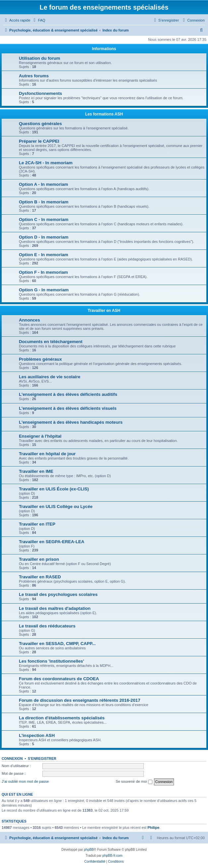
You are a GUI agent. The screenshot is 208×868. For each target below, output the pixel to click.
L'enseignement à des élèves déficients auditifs (68, 394)
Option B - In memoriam (44, 202)
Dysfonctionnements (40, 93)
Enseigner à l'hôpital (40, 436)
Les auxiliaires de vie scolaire (50, 377)
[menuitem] (39, 20)
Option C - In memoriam (44, 219)
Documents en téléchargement (51, 342)
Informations (104, 49)
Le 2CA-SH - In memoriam (46, 163)
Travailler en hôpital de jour (47, 454)
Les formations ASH (104, 114)
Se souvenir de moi (134, 782)
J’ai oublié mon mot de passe (25, 781)
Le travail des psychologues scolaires (58, 594)
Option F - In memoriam (43, 272)
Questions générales (40, 124)
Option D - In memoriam (44, 237)
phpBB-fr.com (112, 856)
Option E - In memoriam (44, 255)
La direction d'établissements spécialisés (62, 718)
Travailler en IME (36, 471)
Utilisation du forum (40, 58)
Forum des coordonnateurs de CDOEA (59, 679)
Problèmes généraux (40, 359)
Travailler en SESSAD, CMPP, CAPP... (57, 644)
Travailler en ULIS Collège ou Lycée (56, 506)
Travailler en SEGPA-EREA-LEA (52, 542)
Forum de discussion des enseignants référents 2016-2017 (79, 700)
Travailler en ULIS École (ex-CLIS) (54, 489)
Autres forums (34, 76)
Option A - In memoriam (44, 184)
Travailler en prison (39, 559)
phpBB (89, 850)
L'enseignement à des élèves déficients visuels (68, 408)
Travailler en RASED (40, 577)
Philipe (153, 828)
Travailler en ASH (104, 311)
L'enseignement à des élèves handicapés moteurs (71, 422)
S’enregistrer (42, 759)
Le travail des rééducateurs (47, 626)
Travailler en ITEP (37, 524)
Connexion (12, 759)
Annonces (29, 320)
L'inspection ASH (37, 735)
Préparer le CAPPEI (39, 141)
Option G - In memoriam (44, 290)
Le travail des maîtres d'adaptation (55, 608)
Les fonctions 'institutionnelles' (52, 661)
